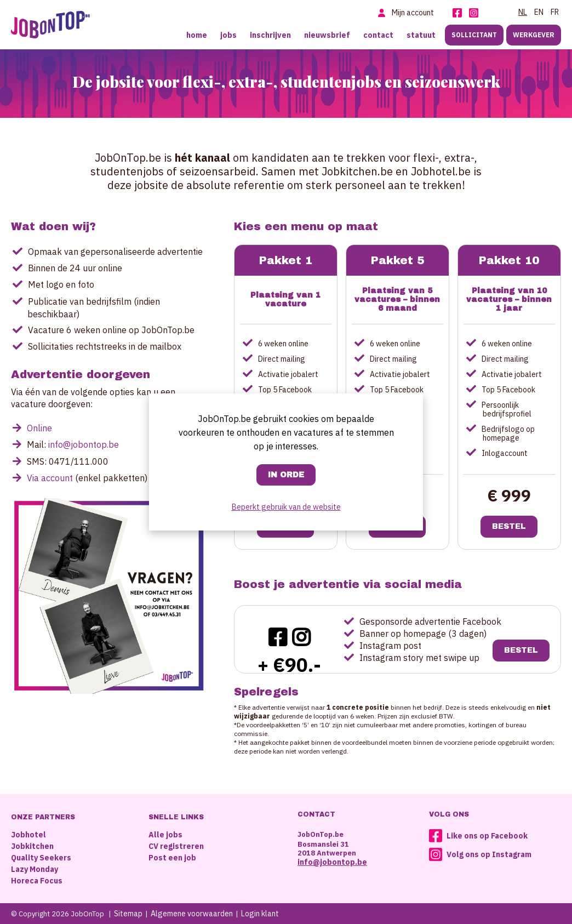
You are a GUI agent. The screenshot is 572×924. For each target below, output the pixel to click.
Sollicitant (474, 35)
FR (555, 12)
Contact (378, 35)
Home (197, 35)
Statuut (421, 35)
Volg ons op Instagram (489, 854)
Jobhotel (28, 835)
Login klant (260, 914)
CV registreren (176, 846)
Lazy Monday (35, 869)
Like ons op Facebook (487, 836)
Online (39, 428)
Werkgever (534, 35)
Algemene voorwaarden (192, 914)
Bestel (509, 526)
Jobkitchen (32, 846)
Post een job (172, 858)
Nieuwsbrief (327, 35)
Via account (50, 478)
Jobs (228, 35)
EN (539, 12)
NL (523, 12)
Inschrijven (270, 35)
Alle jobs (165, 835)
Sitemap (128, 914)
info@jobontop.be (84, 444)
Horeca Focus (37, 881)
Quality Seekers (41, 858)
